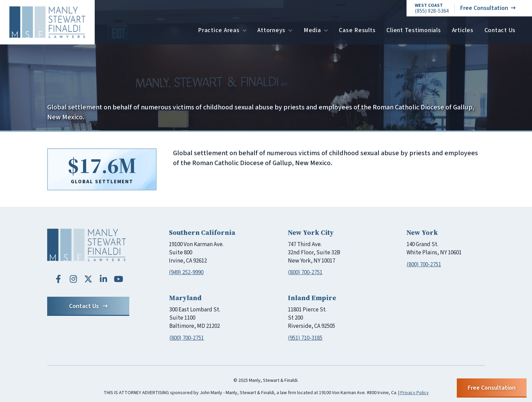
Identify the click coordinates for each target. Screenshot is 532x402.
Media (316, 30)
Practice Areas (222, 30)
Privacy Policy (415, 393)
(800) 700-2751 (305, 272)
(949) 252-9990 (186, 272)
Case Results (357, 30)
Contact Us (500, 30)
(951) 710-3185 (305, 338)
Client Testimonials (414, 30)
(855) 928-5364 (432, 8)
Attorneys (275, 30)
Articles (463, 30)
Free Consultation (488, 8)
